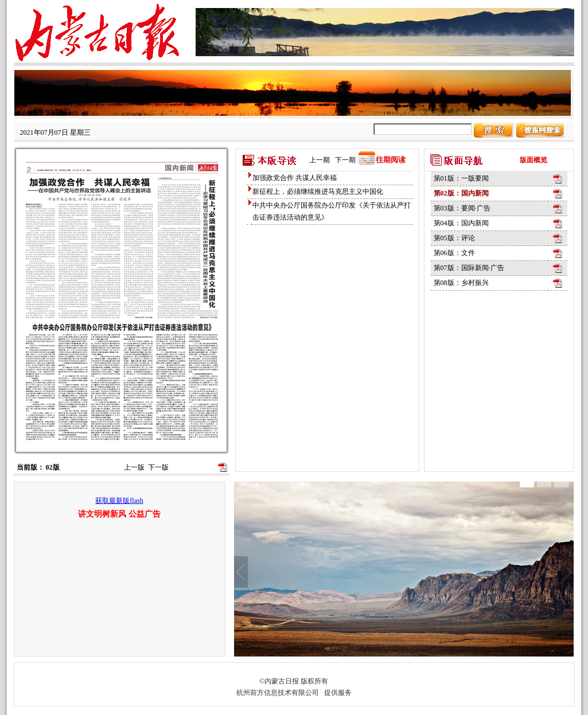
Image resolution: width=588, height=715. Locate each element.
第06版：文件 (454, 253)
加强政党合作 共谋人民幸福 (295, 178)
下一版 (158, 467)
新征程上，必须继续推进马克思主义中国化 (318, 192)
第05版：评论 (454, 238)
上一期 (320, 160)
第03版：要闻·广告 (462, 208)
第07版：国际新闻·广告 (469, 268)
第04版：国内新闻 (461, 223)
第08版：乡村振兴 (461, 283)
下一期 (345, 160)
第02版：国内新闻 (461, 193)
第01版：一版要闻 (461, 178)
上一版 (134, 467)
